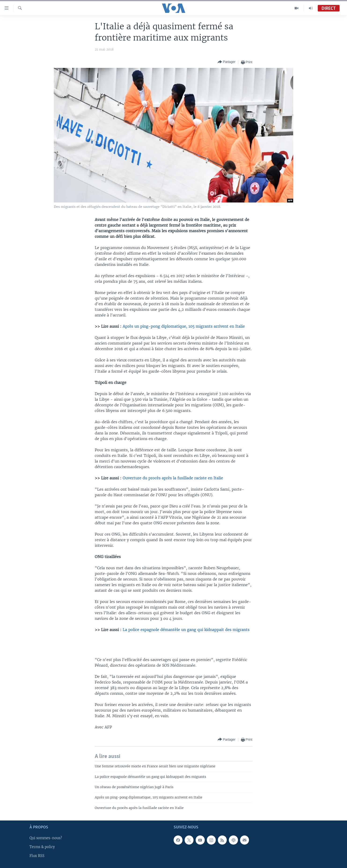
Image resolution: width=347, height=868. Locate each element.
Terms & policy (42, 847)
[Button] (227, 62)
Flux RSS (37, 856)
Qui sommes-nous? (46, 838)
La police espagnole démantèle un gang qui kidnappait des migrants (186, 630)
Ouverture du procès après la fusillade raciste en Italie (173, 478)
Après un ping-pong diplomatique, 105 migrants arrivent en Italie (184, 326)
